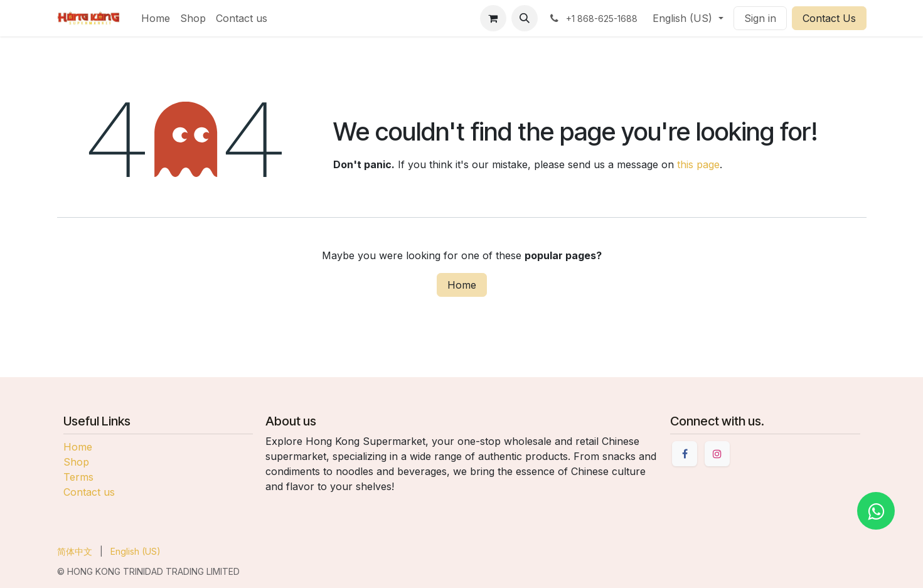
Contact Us (829, 18)
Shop (76, 462)
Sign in (760, 18)
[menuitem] (156, 18)
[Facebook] (685, 454)
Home (462, 285)
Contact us (89, 492)
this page (698, 164)
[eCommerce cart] (493, 18)
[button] (525, 18)
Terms (78, 477)
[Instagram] (717, 454)
